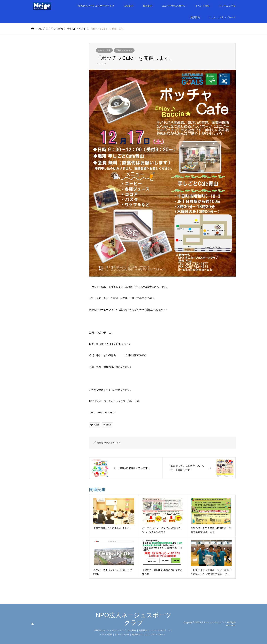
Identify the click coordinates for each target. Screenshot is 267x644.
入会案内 (128, 6)
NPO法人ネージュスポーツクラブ (96, 6)
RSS (33, 624)
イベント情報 (202, 6)
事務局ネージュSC (113, 443)
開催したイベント (124, 50)
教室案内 (147, 6)
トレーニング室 (227, 6)
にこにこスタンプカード (223, 17)
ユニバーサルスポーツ (174, 6)
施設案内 (195, 17)
